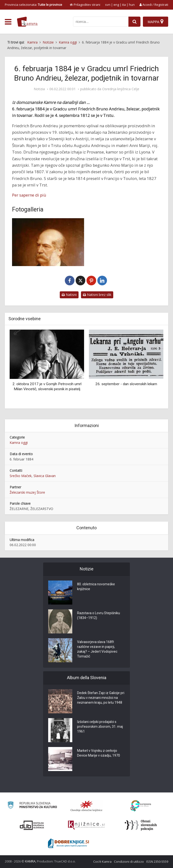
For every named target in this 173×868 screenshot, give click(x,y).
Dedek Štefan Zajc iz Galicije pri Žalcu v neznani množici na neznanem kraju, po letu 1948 (101, 698)
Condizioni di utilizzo (129, 862)
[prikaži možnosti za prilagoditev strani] (85, 5)
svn (108, 5)
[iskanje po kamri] (101, 22)
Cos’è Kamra (102, 862)
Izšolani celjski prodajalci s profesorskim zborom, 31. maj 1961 (100, 727)
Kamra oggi (19, 443)
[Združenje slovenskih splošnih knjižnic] (86, 825)
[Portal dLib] (32, 825)
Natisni (69, 295)
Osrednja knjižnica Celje (121, 89)
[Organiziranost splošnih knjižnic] (86, 806)
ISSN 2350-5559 (157, 862)
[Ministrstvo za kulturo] (32, 806)
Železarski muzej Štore (27, 492)
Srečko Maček (21, 476)
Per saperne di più (29, 195)
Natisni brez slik (97, 295)
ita (124, 5)
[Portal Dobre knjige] (68, 843)
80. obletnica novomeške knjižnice (96, 587)
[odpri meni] (8, 22)
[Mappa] (156, 22)
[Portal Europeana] (141, 806)
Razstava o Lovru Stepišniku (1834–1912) (99, 615)
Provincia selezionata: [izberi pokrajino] (33, 5)
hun (132, 5)
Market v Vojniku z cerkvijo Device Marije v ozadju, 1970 (99, 753)
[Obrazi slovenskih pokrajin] (141, 825)
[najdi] (134, 22)
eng (116, 5)
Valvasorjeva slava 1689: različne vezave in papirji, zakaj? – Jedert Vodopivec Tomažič (97, 649)
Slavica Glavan (45, 476)
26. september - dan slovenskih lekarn (126, 384)
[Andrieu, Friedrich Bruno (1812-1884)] (48, 242)
